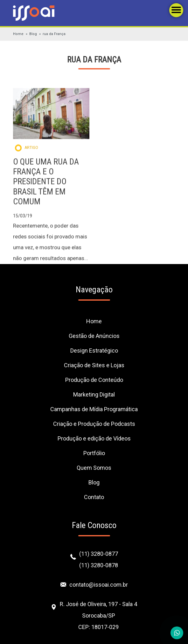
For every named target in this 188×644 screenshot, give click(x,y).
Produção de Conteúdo (94, 380)
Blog (33, 34)
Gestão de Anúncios (94, 336)
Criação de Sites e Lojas (94, 365)
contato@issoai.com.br (99, 585)
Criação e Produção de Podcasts (94, 424)
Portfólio (94, 453)
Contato (94, 497)
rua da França (54, 34)
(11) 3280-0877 (99, 554)
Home (18, 34)
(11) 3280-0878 (99, 565)
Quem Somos (94, 468)
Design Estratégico (94, 351)
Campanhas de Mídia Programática (94, 409)
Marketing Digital (94, 394)
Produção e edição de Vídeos (94, 438)
